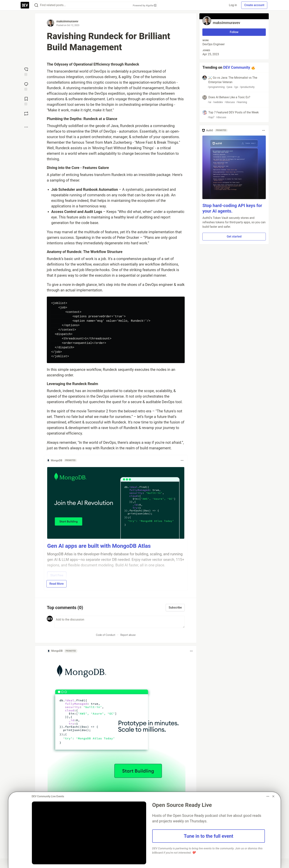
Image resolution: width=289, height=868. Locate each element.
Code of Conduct (106, 635)
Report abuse (128, 635)
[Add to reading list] (26, 101)
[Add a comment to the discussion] (119, 622)
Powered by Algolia (144, 5)
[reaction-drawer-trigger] (26, 71)
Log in (233, 5)
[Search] (36, 5)
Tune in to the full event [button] (208, 836)
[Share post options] (26, 127)
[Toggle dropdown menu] (182, 460)
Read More (56, 584)
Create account (254, 5)
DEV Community (237, 67)
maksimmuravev (67, 21)
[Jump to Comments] (26, 86)
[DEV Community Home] (25, 5)
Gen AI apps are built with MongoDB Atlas (99, 546)
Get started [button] (234, 236)
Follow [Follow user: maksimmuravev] (234, 32)
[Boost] (26, 114)
